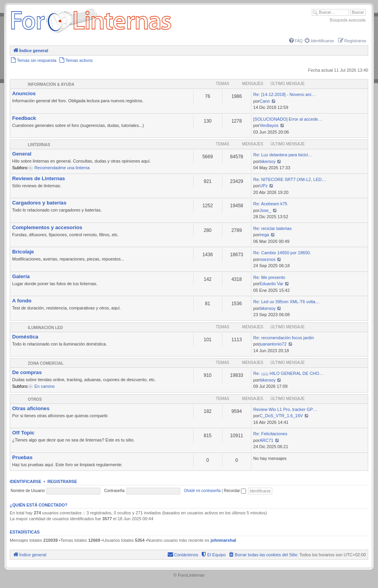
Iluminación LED (45, 328)
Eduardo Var (271, 284)
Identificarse (26, 481)
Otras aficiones (31, 408)
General (22, 154)
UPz (263, 186)
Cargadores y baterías (39, 203)
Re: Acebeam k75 (270, 204)
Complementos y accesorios (47, 227)
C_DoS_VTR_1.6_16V (281, 416)
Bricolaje (23, 252)
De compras (27, 372)
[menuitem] (296, 41)
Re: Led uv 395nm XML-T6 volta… (287, 302)
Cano (264, 101)
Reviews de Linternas (39, 178)
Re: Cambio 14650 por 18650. (282, 253)
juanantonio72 (273, 344)
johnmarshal (223, 540)
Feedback (24, 118)
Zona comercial (46, 363)
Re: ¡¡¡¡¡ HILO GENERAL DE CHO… (288, 373)
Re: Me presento (269, 277)
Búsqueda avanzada (348, 20)
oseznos (267, 259)
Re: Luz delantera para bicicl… (283, 155)
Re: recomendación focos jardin (284, 338)
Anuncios (24, 93)
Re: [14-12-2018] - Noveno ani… (285, 94)
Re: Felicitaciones (270, 434)
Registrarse (62, 481)
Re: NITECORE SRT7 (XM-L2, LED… (290, 179)
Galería (21, 276)
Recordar (235, 491)
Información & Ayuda (51, 84)
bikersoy (267, 161)
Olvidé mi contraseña (202, 491)
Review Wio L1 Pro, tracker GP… (285, 409)
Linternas (39, 145)
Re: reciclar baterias (273, 228)
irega (264, 235)
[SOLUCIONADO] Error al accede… (288, 119)
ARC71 (266, 440)
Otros (35, 399)
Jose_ (265, 210)
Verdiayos (269, 125)
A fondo (22, 301)
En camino (44, 386)
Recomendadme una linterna (61, 168)
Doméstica (25, 337)
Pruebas (22, 457)
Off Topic (23, 433)
